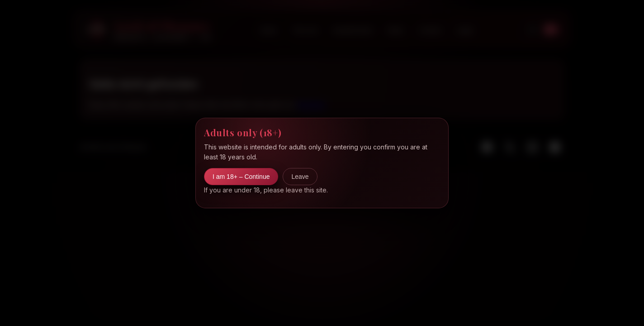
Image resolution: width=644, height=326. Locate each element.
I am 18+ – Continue (241, 177)
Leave (300, 177)
